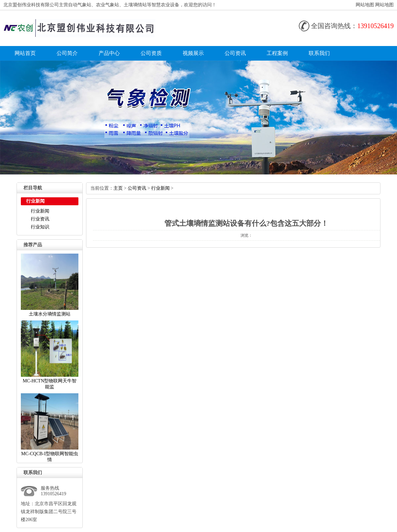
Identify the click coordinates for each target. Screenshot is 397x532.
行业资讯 (40, 219)
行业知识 (40, 227)
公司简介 (67, 53)
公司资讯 (235, 53)
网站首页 (25, 53)
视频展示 (193, 53)
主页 (118, 188)
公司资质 (151, 53)
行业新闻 (40, 211)
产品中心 (109, 53)
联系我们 (319, 53)
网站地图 (365, 5)
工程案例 (277, 53)
